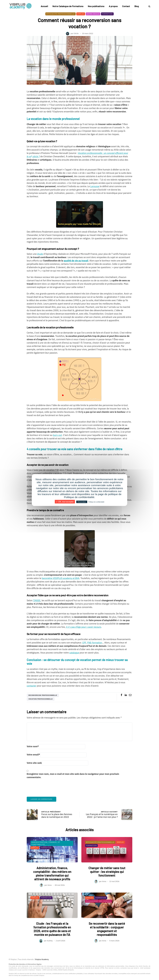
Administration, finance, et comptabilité (46, 855)
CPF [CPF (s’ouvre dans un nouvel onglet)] (84, 643)
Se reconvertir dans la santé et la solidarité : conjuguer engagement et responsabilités (107, 941)
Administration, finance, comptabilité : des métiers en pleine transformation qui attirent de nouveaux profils (52, 885)
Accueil (44, 6)
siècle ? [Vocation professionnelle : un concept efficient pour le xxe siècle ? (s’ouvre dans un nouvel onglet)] (36, 156)
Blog (137, 6)
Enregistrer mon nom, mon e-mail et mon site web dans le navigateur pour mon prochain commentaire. (73, 776)
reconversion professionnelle (43, 695)
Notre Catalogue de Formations (68, 6)
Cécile (76, 33)
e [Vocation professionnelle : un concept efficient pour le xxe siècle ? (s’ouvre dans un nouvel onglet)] (32, 156)
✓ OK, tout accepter (65, 502)
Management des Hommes (99, 913)
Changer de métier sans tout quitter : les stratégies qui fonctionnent (107, 883)
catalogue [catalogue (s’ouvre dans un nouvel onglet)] (74, 653)
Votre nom (33, 746)
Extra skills (93, 14)
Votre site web (34, 763)
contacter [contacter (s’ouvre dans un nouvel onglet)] (31, 686)
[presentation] (46, 789)
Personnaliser (82, 502)
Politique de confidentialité (96, 502)
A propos (113, 6)
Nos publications (96, 6)
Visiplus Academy (42, 959)
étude (40, 254)
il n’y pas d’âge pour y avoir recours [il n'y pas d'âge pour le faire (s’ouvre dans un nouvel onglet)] (84, 627)
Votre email (33, 755)
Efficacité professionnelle (60, 14)
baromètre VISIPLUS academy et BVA (61, 578)
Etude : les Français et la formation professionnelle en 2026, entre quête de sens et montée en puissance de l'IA (52, 941)
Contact (126, 6)
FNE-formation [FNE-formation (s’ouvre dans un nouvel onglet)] (95, 643)
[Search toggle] (148, 6)
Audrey (50, 952)
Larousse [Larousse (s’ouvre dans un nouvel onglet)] (95, 186)
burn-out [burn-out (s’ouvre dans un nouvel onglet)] (57, 435)
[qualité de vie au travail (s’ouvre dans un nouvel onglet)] (76, 261)
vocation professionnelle (41, 699)
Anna (50, 897)
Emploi (81, 14)
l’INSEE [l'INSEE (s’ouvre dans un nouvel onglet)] (37, 600)
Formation (107, 14)
